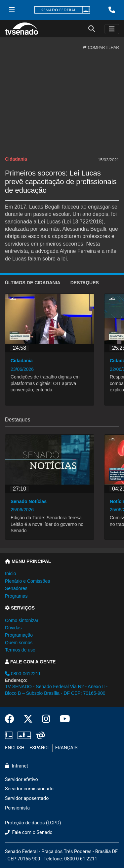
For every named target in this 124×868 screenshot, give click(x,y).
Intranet (17, 766)
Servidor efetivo (21, 780)
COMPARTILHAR (101, 48)
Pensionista (17, 808)
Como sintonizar (22, 620)
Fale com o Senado (29, 832)
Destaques (85, 283)
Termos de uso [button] (20, 650)
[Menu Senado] (12, 10)
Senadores (16, 588)
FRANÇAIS (66, 748)
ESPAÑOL (40, 748)
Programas (16, 596)
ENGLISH (15, 748)
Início (10, 573)
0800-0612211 (23, 674)
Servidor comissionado (29, 789)
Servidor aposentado (27, 798)
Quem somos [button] (19, 643)
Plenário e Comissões (27, 581)
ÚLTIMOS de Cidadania (33, 283)
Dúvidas (13, 628)
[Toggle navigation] (112, 29)
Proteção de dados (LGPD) (33, 823)
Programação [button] (19, 635)
